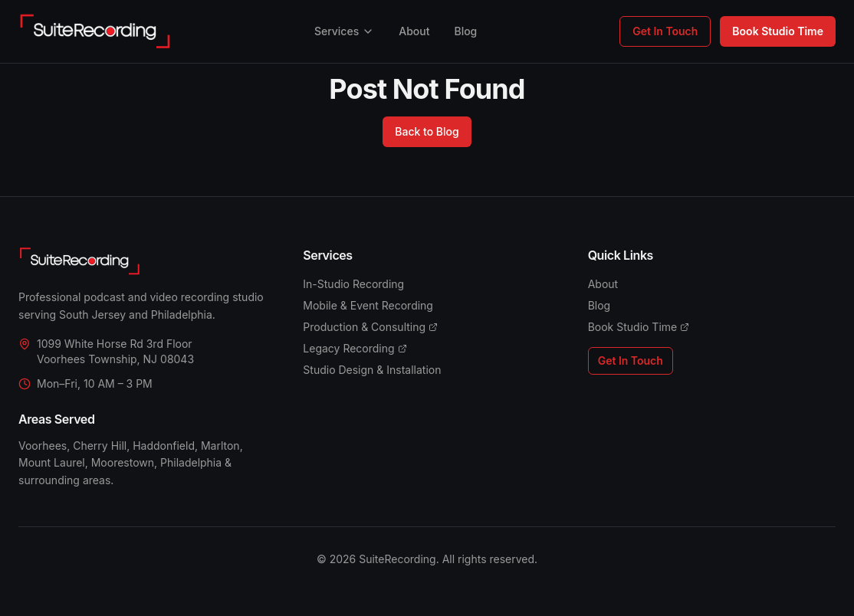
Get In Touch (665, 31)
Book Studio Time (778, 31)
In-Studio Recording (353, 284)
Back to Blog (427, 131)
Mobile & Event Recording (368, 305)
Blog (465, 31)
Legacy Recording (355, 348)
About (414, 31)
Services (344, 31)
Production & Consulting (370, 327)
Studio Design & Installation (372, 370)
